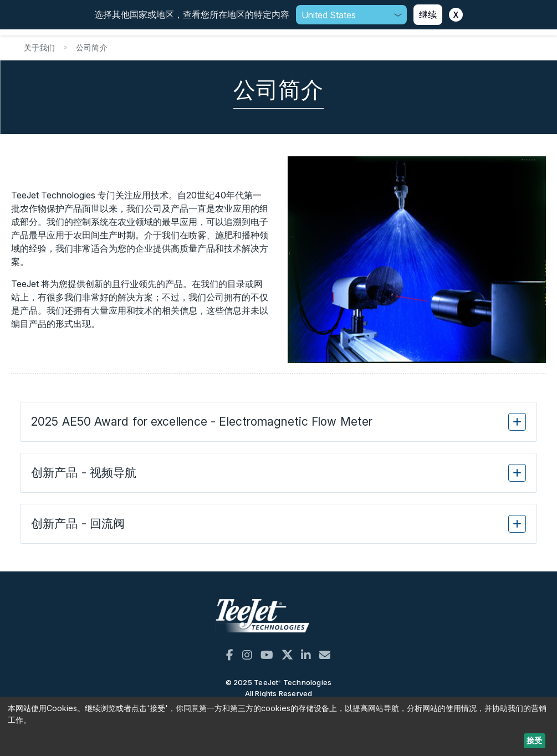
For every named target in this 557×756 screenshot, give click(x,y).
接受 (534, 740)
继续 (428, 14)
